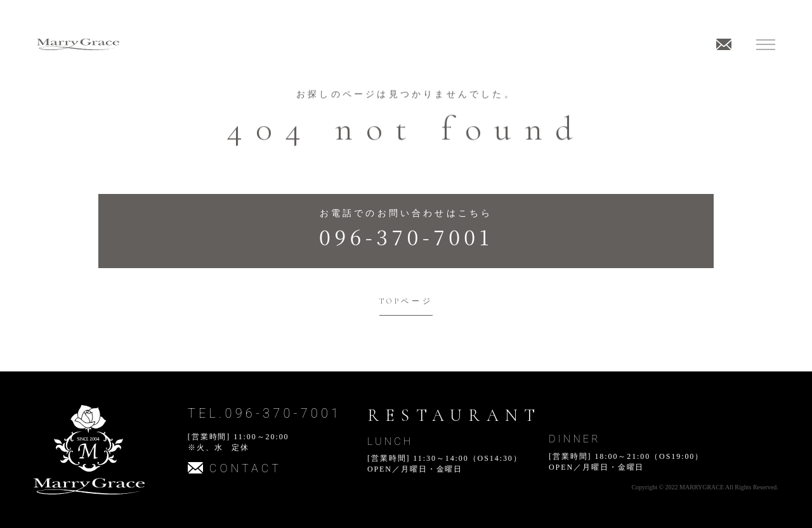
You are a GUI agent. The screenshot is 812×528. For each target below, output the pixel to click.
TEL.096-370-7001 (265, 413)
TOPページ (406, 301)
